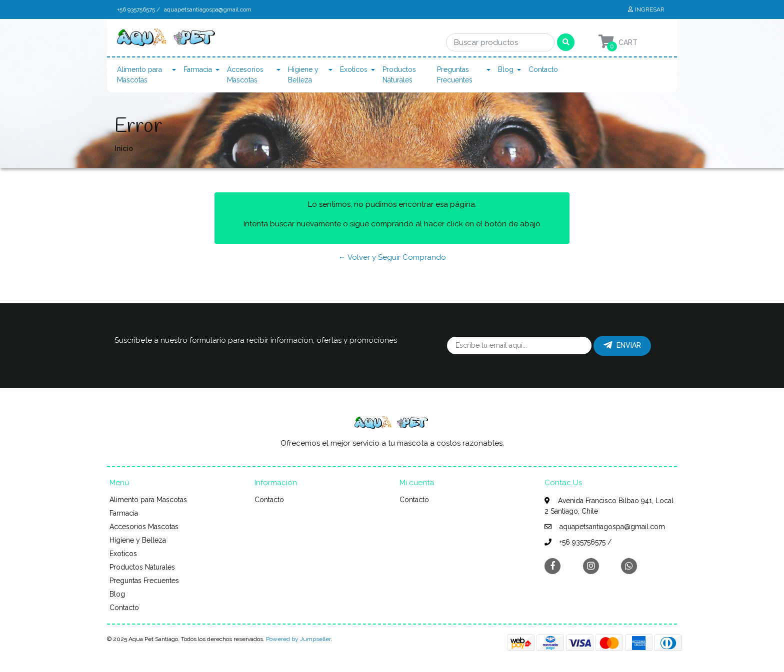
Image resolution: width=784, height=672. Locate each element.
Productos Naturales (399, 75)
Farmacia (198, 69)
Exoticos (354, 69)
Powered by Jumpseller (298, 639)
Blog (506, 69)
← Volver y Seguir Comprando (392, 257)
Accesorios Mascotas (245, 75)
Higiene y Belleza (303, 75)
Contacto (543, 69)
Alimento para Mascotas (139, 75)
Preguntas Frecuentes (455, 75)
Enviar (622, 345)
